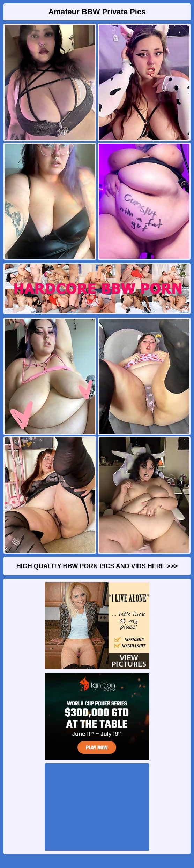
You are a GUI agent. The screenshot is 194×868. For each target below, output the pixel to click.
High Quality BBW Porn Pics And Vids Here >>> (97, 566)
